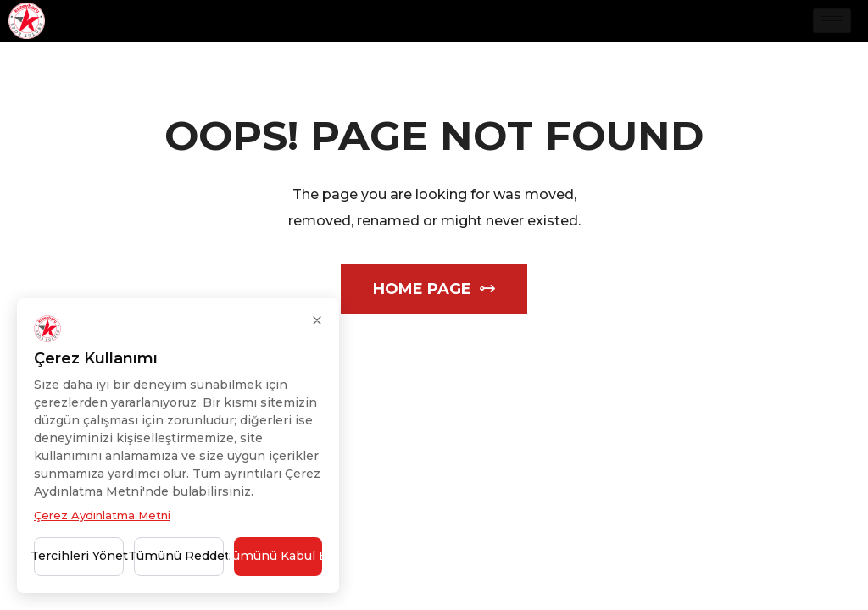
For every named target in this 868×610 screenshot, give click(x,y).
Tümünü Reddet (179, 556)
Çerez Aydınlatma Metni (102, 515)
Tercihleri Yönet (79, 556)
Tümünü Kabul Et (278, 556)
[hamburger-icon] (832, 21)
